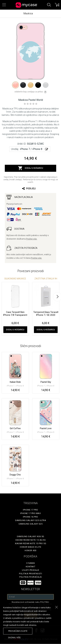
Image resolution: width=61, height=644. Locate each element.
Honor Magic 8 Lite (31, 547)
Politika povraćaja (31, 577)
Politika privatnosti (31, 574)
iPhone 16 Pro (31, 517)
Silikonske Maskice (15, 279)
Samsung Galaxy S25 (31, 524)
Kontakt (31, 567)
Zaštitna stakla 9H (46, 279)
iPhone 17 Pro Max (31, 513)
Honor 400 (31, 550)
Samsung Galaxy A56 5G (31, 536)
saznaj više (14, 638)
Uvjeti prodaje (31, 570)
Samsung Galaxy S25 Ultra (31, 520)
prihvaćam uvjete (18, 631)
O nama (31, 563)
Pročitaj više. (32, 239)
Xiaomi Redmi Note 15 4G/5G (31, 540)
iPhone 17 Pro (31, 510)
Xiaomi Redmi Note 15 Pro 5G (31, 543)
